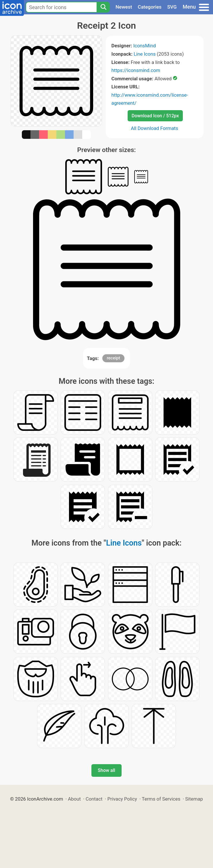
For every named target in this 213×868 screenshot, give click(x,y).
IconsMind (145, 46)
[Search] (103, 7)
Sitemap (194, 799)
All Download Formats (155, 128)
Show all (106, 770)
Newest (124, 7)
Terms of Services (161, 799)
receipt (113, 358)
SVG (172, 7)
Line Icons (145, 54)
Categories (150, 7)
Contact (94, 799)
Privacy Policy (122, 799)
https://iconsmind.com (136, 70)
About (74, 799)
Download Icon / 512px (155, 116)
